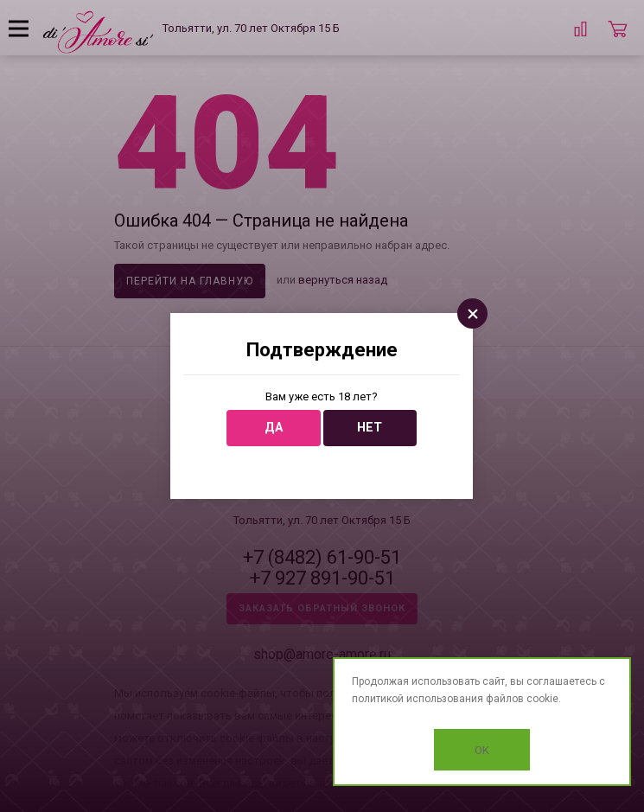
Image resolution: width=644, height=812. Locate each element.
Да (274, 428)
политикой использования (418, 699)
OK (482, 750)
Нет (370, 428)
